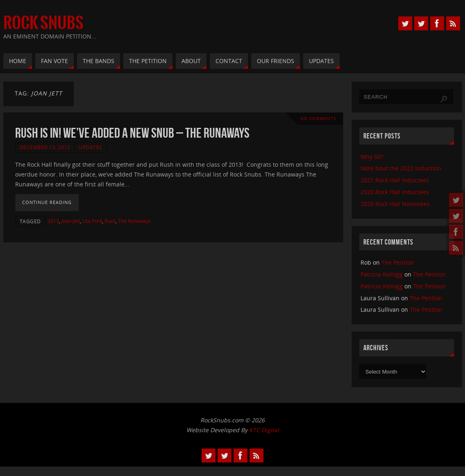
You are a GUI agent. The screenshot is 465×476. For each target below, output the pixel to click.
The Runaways (134, 221)
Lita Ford (92, 221)
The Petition (398, 262)
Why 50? (372, 157)
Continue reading (47, 202)
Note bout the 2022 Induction (401, 168)
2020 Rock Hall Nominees (395, 204)
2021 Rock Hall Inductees (395, 180)
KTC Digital (264, 430)
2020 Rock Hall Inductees (395, 192)
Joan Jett (71, 221)
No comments (318, 119)
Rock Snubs (43, 23)
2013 (53, 221)
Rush (110, 221)
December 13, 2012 (45, 147)
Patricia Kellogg (382, 274)
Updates (91, 147)
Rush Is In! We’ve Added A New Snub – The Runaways (132, 133)
